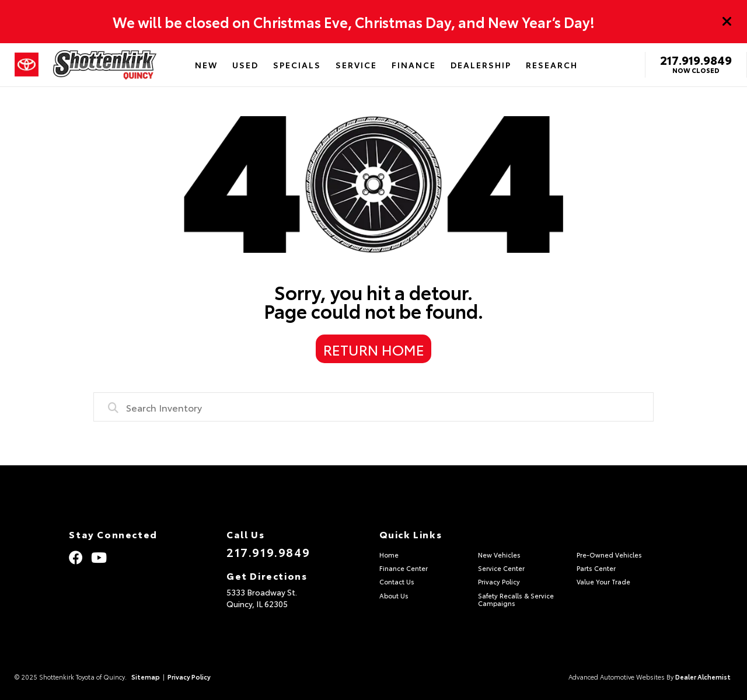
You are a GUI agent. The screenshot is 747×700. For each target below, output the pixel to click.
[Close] (727, 22)
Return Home (374, 349)
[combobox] (373, 407)
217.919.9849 (696, 60)
